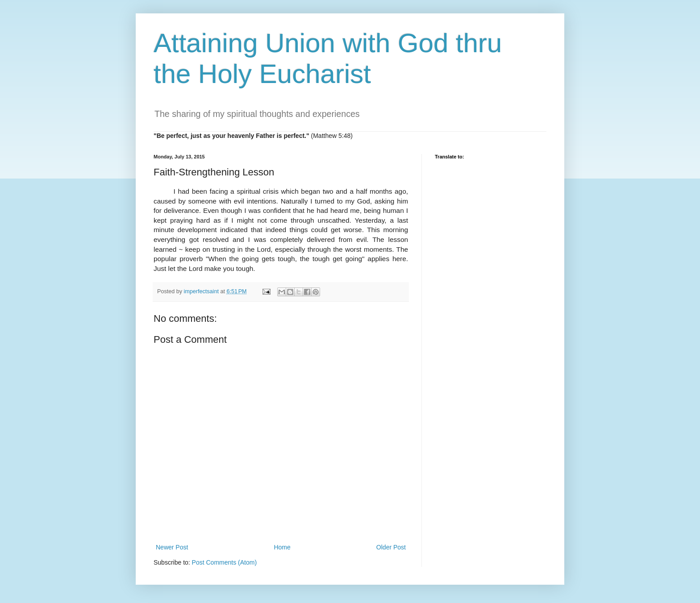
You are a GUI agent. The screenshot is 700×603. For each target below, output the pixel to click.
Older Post (391, 547)
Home (282, 547)
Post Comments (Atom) (224, 562)
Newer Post (172, 547)
